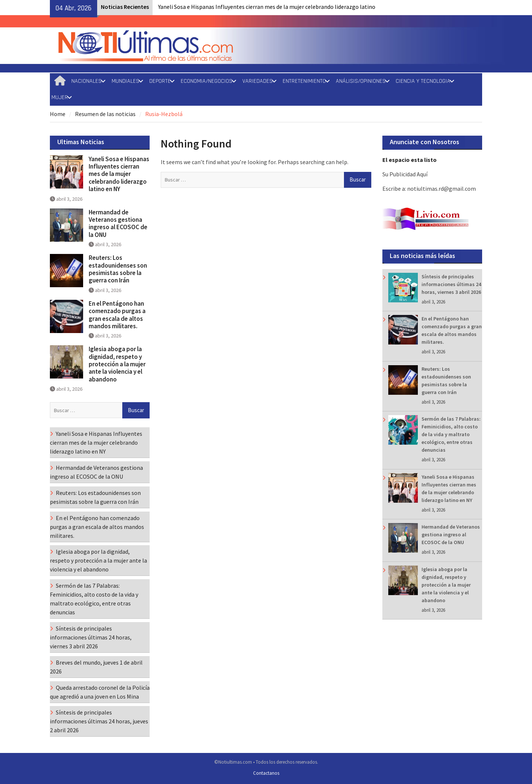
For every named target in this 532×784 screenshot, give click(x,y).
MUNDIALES (125, 81)
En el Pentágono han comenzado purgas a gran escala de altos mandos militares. (117, 315)
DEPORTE (160, 81)
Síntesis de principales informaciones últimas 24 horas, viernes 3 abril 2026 (451, 284)
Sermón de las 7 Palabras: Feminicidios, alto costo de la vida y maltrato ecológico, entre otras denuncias (451, 434)
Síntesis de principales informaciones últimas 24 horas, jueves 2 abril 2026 (99, 721)
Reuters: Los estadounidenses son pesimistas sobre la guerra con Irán (118, 269)
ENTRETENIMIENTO (304, 81)
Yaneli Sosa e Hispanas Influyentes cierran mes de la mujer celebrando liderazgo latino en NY (119, 174)
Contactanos (266, 773)
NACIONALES (86, 81)
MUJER (60, 97)
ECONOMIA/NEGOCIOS (207, 81)
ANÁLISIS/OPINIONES (361, 81)
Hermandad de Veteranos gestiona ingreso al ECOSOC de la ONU (451, 534)
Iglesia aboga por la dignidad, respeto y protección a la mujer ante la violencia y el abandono (446, 585)
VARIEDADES (258, 81)
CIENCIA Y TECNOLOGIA (423, 81)
